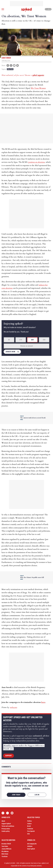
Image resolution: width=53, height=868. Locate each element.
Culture (29, 824)
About (3, 821)
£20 (32, 340)
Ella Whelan (5, 851)
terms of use (37, 863)
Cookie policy (6, 831)
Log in (48, 9)
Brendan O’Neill (6, 844)
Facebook (3, 813)
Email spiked (31, 849)
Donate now (10, 352)
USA (28, 834)
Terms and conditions (8, 826)
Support (9, 756)
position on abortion (36, 162)
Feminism (30, 829)
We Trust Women (38, 88)
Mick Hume (5, 854)
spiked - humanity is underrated (26, 10)
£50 (44, 340)
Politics (10, 69)
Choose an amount (27, 346)
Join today (16, 795)
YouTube (12, 813)
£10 (21, 340)
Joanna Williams (6, 849)
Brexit (29, 826)
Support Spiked (6, 824)
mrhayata (13, 707)
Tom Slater (5, 846)
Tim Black (5, 856)
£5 (9, 340)
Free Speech (31, 831)
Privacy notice (6, 829)
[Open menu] (3, 9)
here (43, 702)
